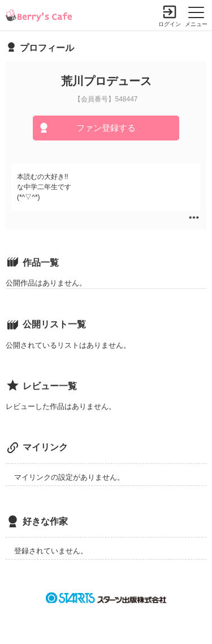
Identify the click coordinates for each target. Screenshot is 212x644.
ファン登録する (106, 128)
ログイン (170, 24)
